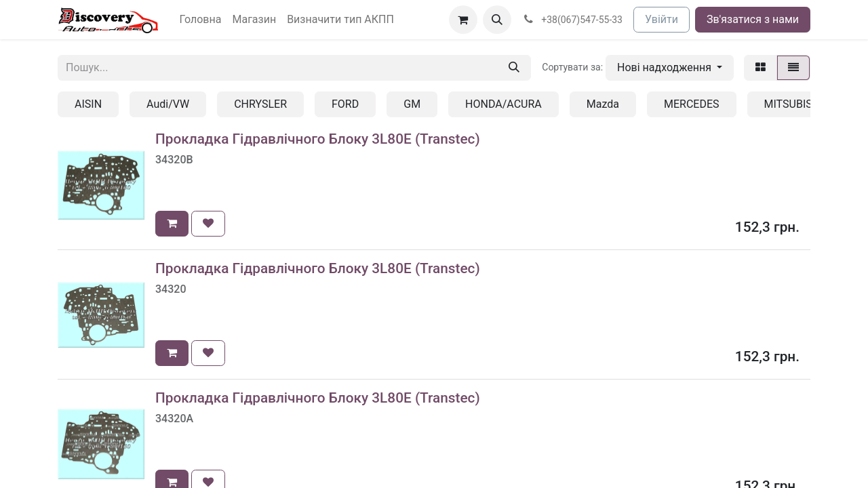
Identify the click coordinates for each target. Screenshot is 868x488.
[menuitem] (201, 20)
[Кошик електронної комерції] (463, 20)
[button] (497, 20)
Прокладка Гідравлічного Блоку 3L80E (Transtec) (318, 139)
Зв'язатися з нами (753, 19)
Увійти (662, 19)
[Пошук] (514, 68)
